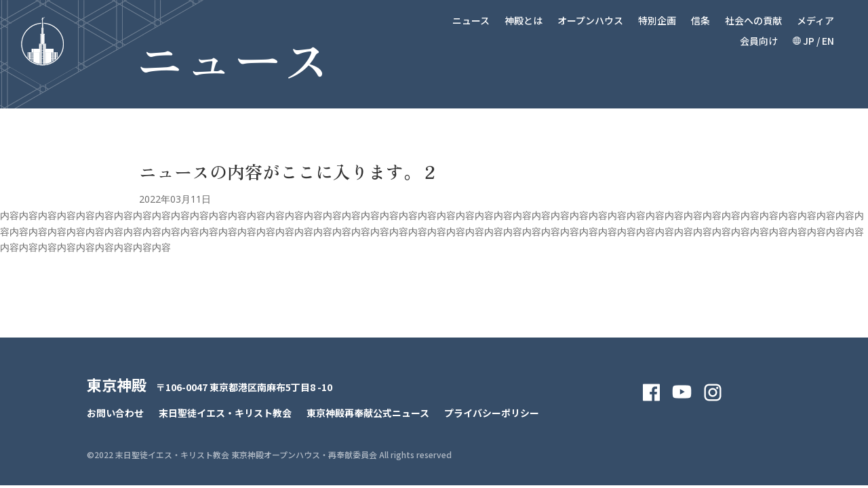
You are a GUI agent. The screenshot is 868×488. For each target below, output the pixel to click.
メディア (815, 21)
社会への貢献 (753, 21)
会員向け (759, 42)
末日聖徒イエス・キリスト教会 (225, 414)
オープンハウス (590, 21)
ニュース (471, 21)
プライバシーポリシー (492, 414)
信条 (701, 21)
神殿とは (524, 21)
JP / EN (813, 42)
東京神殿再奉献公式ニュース (368, 414)
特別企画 (657, 21)
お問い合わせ (115, 414)
